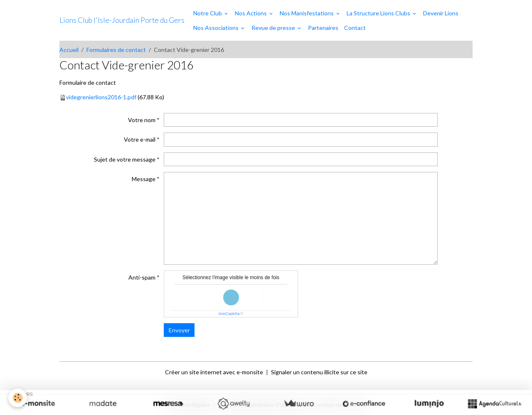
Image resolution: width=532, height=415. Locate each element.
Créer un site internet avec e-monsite (214, 372)
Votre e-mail (140, 139)
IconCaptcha (229, 314)
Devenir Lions (441, 13)
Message (144, 179)
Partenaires (323, 28)
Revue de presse (274, 28)
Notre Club (208, 13)
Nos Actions (251, 13)
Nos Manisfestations (307, 13)
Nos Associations (217, 28)
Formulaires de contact (116, 50)
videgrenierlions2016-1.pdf (101, 97)
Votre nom (142, 120)
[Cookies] (18, 398)
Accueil (69, 50)
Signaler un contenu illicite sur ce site (319, 372)
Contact (355, 28)
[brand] (122, 20)
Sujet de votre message (125, 159)
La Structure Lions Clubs (379, 13)
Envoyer (179, 330)
